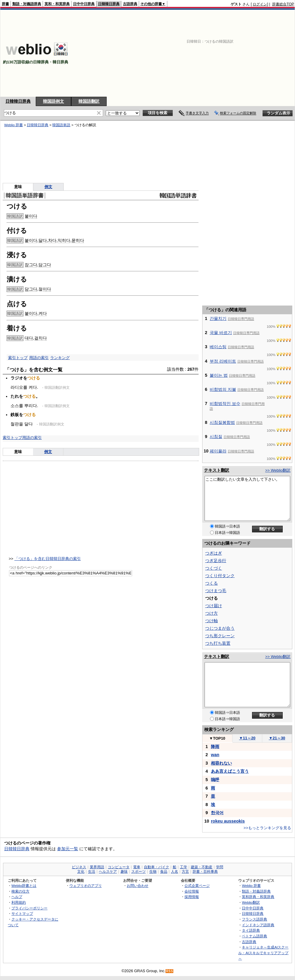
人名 (175, 872)
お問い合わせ (138, 886)
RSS (170, 971)
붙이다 (31, 216)
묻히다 (78, 240)
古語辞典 (130, 4)
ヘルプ (17, 897)
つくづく (214, 568)
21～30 (277, 738)
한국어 (217, 813)
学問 (220, 867)
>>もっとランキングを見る (267, 828)
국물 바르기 (221, 333)
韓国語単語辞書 (25, 196)
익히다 (64, 240)
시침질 (216, 437)
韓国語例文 (53, 101)
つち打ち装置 (218, 643)
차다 (52, 240)
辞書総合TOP (283, 4)
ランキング (60, 358)
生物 (153, 872)
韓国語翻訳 (89, 101)
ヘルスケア (108, 872)
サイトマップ (22, 913)
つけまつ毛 (216, 591)
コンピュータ (119, 867)
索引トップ (18, 358)
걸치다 (41, 338)
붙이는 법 (219, 375)
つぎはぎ (214, 553)
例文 (48, 187)
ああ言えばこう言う (230, 771)
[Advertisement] (204, 53)
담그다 (45, 265)
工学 (184, 867)
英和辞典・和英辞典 (258, 897)
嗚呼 (215, 780)
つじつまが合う (220, 628)
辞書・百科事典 (205, 872)
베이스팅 (218, 347)
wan (215, 755)
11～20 (247, 738)
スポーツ (138, 872)
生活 (92, 872)
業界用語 (97, 867)
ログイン (260, 4)
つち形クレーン (220, 636)
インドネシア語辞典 (258, 925)
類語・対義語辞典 (27, 4)
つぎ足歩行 (216, 561)
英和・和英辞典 (57, 4)
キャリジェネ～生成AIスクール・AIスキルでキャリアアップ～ (263, 953)
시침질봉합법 (222, 422)
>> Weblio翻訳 (278, 470)
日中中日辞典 (84, 4)
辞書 (5, 4)
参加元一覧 (68, 849)
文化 (81, 872)
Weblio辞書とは (24, 886)
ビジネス (79, 867)
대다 (29, 338)
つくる (211, 583)
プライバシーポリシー (29, 908)
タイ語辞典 (251, 930)
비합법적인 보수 (225, 403)
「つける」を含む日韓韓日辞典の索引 (48, 559)
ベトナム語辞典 (254, 936)
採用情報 (192, 897)
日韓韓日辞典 (109, 4)
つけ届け (214, 606)
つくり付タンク (220, 576)
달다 (43, 240)
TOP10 (217, 738)
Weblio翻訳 (251, 902)
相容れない (221, 763)
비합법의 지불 (223, 389)
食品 (164, 872)
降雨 (215, 747)
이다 (47, 289)
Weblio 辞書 (14, 125)
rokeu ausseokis (228, 821)
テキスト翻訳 (217, 470)
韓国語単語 (61, 125)
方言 (185, 872)
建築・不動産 (202, 867)
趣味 (124, 872)
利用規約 (19, 902)
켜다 (43, 313)
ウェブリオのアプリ (86, 886)
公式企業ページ (197, 886)
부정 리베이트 (223, 361)
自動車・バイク (157, 867)
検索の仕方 (20, 891)
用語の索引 (39, 358)
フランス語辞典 (254, 919)
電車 (137, 867)
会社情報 (192, 891)
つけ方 (211, 613)
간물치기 (218, 318)
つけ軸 (211, 621)
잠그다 (31, 265)
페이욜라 (218, 451)
